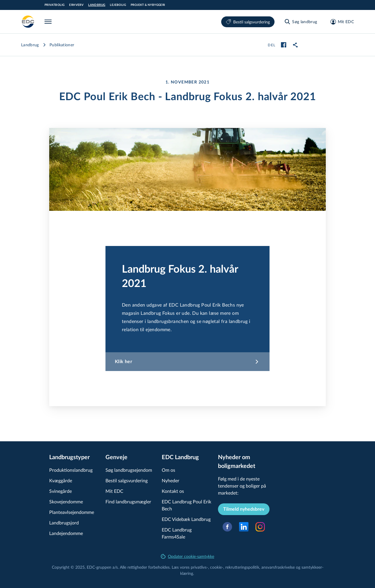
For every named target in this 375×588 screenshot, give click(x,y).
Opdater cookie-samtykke (187, 556)
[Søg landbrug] (300, 22)
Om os (168, 470)
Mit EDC (114, 491)
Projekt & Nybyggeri (148, 5)
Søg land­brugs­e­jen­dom (129, 470)
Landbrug (97, 5)
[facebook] (284, 45)
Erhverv (76, 5)
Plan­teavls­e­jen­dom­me (72, 512)
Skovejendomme (66, 501)
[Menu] (49, 22)
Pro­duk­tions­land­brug (71, 470)
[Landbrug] (28, 22)
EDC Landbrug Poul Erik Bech (186, 505)
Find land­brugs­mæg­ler (128, 501)
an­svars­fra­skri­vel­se (278, 567)
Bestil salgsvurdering (248, 22)
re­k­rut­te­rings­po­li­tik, (243, 567)
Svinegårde (60, 491)
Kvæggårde (61, 480)
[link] (295, 45)
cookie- (217, 567)
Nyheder (171, 480)
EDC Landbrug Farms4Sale (177, 533)
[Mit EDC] (340, 22)
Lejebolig (118, 5)
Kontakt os (173, 491)
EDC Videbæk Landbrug (186, 519)
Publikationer (62, 45)
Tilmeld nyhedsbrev (244, 509)
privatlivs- (199, 567)
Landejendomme (66, 533)
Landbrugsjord (64, 523)
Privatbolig (54, 5)
